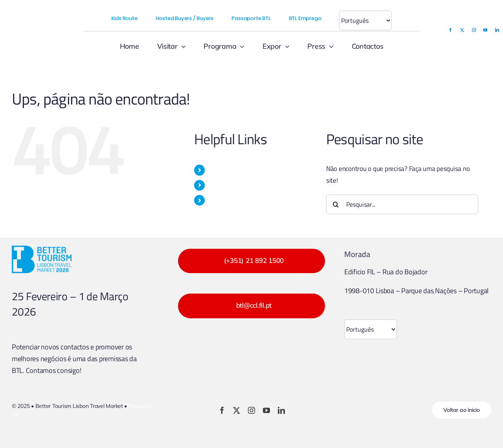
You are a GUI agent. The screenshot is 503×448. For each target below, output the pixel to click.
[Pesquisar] (336, 204)
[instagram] (474, 30)
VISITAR (219, 170)
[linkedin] (497, 30)
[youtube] (485, 30)
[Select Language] (365, 20)
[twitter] (462, 30)
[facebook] (450, 30)
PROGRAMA (225, 200)
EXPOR (219, 185)
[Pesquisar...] (402, 204)
